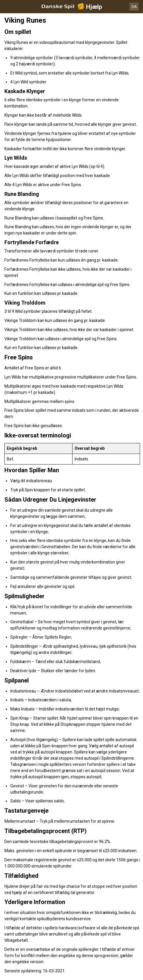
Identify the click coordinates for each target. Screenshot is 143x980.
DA (134, 7)
